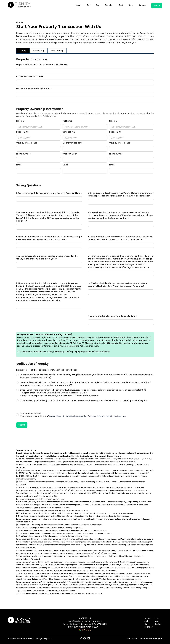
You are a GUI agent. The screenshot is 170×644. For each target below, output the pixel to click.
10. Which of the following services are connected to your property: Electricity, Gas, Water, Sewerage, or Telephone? (118, 285)
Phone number (23, 154)
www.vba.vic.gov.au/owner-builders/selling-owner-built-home (118, 267)
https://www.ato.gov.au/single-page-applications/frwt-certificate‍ (78, 352)
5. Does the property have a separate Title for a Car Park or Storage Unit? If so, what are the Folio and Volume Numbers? (49, 238)
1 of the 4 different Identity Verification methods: (46, 370)
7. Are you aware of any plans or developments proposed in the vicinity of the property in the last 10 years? (47, 257)
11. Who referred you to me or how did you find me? (112, 316)
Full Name (21, 121)
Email (19, 165)
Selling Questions (29, 185)
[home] (20, 5)
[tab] (23, 51)
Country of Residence (27, 143)
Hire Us (157, 5)
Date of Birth (22, 132)
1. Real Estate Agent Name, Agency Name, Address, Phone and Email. (49, 193)
